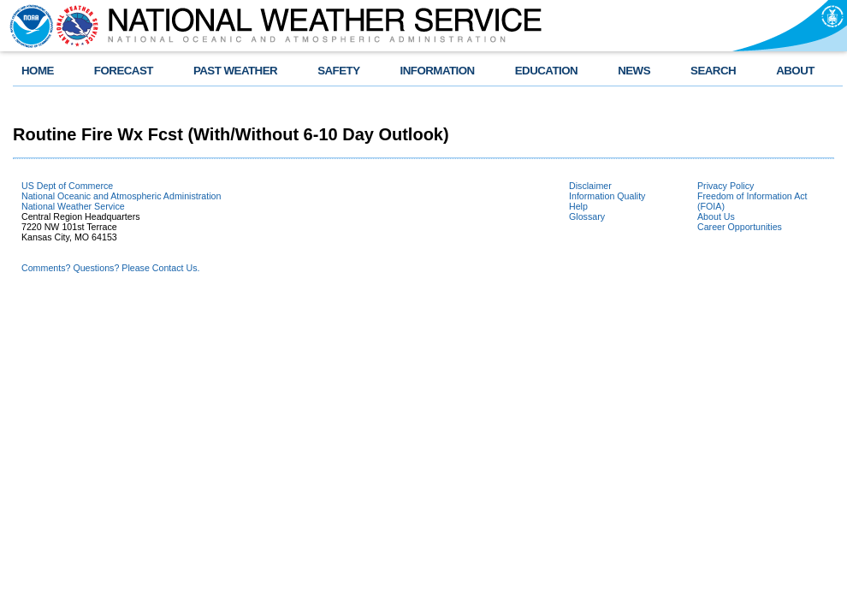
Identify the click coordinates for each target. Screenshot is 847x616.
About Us (716, 216)
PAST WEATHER (235, 71)
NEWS (634, 71)
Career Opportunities (740, 227)
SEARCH (713, 71)
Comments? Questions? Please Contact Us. (110, 268)
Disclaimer (590, 186)
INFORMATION (438, 71)
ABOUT (795, 71)
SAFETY (338, 71)
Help (578, 206)
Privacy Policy (726, 186)
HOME (38, 71)
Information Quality (607, 196)
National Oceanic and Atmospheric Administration (121, 196)
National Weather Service (73, 206)
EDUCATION (546, 71)
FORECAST (124, 71)
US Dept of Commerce (67, 186)
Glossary (587, 216)
